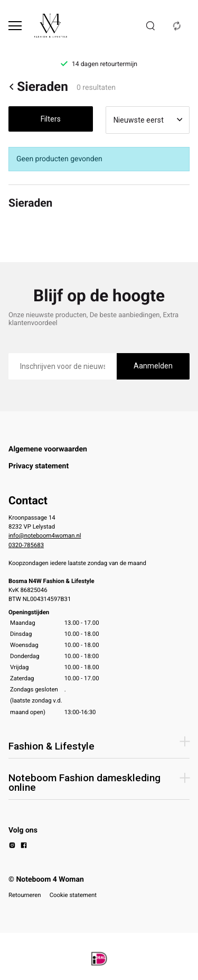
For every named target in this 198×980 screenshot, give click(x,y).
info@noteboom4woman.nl (45, 535)
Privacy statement (39, 466)
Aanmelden (153, 366)
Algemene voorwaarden (48, 449)
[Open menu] (15, 26)
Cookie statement (73, 895)
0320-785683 (26, 545)
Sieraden (38, 87)
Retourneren (25, 895)
